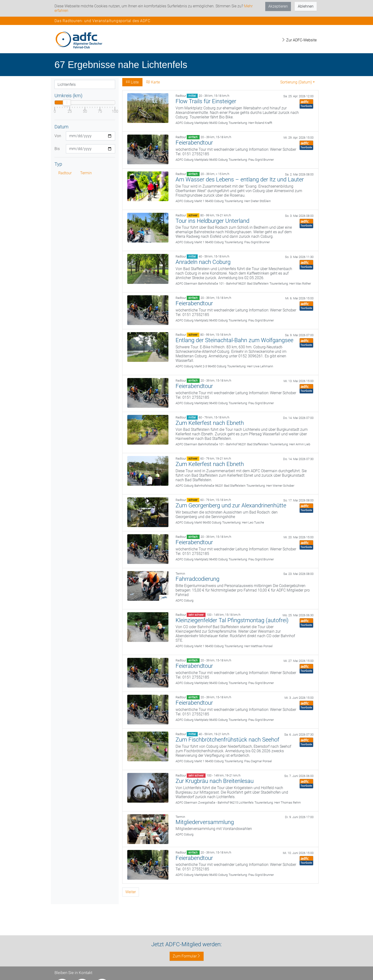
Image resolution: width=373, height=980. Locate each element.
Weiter (131, 892)
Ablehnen (306, 6)
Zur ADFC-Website (299, 40)
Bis (57, 149)
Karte (153, 82)
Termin (86, 173)
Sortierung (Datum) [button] (296, 82)
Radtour (65, 173)
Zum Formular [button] (187, 956)
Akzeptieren (278, 6)
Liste (132, 82)
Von (58, 136)
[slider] (67, 102)
